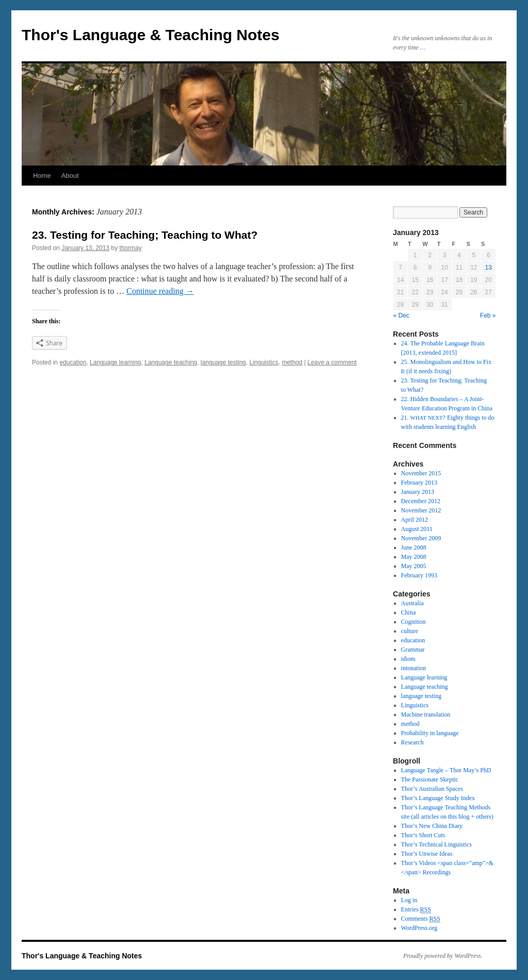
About (70, 176)
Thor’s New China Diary (432, 826)
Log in (409, 900)
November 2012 (421, 510)
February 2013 (419, 483)
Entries (416, 910)
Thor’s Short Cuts (423, 835)
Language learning (115, 362)
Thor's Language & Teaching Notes (151, 35)
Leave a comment (332, 362)
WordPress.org (419, 928)
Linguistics (264, 362)
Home (42, 176)
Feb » (488, 315)
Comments (421, 919)
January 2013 (418, 492)
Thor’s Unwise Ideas (427, 854)
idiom (408, 659)
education (73, 362)
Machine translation (426, 715)
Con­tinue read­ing (160, 291)
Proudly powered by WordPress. (443, 956)
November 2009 (421, 538)
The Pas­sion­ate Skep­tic (430, 779)
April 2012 (415, 520)
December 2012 (421, 501)
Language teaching (171, 362)
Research (412, 742)
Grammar (413, 650)
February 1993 (419, 575)
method (292, 362)
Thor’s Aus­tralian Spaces (432, 789)
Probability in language (430, 733)
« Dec (401, 315)
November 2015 (421, 473)
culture (410, 631)
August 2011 (417, 529)
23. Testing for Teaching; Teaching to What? (145, 235)
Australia (412, 603)
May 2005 (414, 566)
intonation (414, 668)
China (409, 612)
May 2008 (414, 557)
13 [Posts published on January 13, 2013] (489, 268)
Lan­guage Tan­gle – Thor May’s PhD (446, 770)
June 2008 (414, 547)
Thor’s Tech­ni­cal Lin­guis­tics (436, 844)
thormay (131, 248)
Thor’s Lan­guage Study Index (438, 798)
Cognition (414, 622)
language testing (223, 362)
